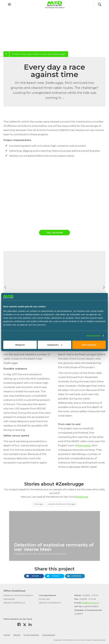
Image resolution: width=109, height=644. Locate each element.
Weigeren (20, 345)
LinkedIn (76, 576)
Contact (7, 635)
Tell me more (54, 233)
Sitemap (17, 635)
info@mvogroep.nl (90, 603)
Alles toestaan (89, 345)
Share (35, 576)
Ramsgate (84, 446)
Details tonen (93, 336)
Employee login (49, 635)
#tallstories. (82, 497)
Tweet (56, 576)
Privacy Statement (31, 635)
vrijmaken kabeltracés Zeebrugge (61, 504)
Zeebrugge (38, 504)
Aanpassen (55, 345)
